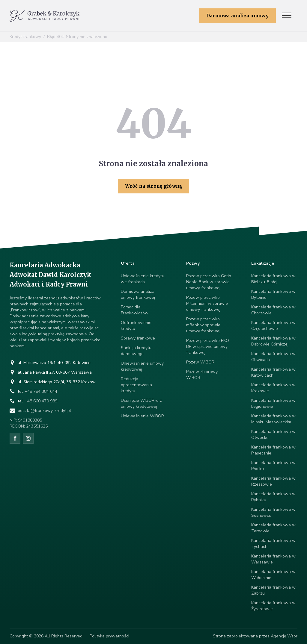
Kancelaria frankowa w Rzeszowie (273, 481)
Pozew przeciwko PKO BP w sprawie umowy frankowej (208, 347)
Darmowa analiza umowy (237, 16)
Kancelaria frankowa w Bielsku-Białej (273, 279)
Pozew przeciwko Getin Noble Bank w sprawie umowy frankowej (209, 282)
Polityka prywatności (109, 636)
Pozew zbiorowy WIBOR (202, 375)
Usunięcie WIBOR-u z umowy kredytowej (141, 403)
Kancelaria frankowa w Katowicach (273, 372)
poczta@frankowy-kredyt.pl (44, 411)
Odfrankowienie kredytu (136, 326)
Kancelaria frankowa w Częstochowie (273, 326)
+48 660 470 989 (41, 401)
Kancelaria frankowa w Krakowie (273, 388)
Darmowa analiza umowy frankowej (138, 294)
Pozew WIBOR (200, 362)
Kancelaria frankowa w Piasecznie (273, 450)
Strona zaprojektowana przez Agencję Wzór (255, 636)
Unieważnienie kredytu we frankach (143, 279)
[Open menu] (287, 16)
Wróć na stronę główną (153, 186)
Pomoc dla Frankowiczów (135, 310)
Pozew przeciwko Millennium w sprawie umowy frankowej (207, 303)
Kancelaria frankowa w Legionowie (273, 403)
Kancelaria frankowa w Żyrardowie (273, 606)
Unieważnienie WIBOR (142, 416)
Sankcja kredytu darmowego (136, 351)
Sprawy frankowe (138, 338)
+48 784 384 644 (41, 391)
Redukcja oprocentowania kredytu (136, 385)
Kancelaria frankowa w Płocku (273, 466)
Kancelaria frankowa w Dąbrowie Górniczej (273, 341)
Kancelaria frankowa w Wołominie (273, 575)
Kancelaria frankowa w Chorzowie (273, 310)
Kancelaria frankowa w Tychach (273, 544)
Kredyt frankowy (25, 37)
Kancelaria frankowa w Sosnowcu (273, 512)
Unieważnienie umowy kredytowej (142, 366)
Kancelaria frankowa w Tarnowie (273, 528)
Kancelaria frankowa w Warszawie (273, 559)
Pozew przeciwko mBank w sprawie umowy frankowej (203, 325)
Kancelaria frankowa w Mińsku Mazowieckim (273, 419)
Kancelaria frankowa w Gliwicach (273, 357)
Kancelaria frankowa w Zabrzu (273, 590)
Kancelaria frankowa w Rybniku (273, 497)
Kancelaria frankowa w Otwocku (273, 435)
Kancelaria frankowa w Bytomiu (273, 294)
